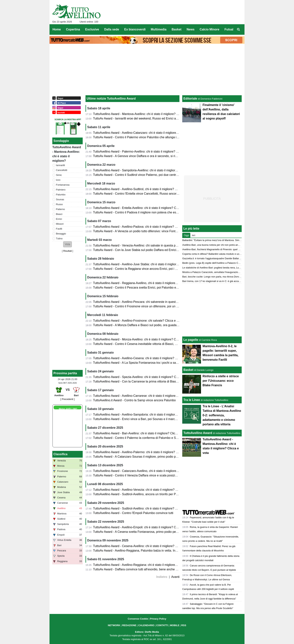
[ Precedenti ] (67, 399)
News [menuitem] (190, 29)
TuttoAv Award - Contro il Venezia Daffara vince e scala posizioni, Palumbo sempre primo (152, 475)
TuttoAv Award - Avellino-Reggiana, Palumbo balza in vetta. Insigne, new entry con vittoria (153, 551)
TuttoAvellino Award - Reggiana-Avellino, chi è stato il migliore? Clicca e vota (144, 283)
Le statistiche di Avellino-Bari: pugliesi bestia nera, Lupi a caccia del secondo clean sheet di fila (233, 268)
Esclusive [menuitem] (92, 29)
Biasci (59, 214)
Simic (59, 175)
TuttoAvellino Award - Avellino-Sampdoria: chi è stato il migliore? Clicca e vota (145, 415)
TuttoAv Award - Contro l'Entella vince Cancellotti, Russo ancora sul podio (142, 194)
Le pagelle (191, 340)
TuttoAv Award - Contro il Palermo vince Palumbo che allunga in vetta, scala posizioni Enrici (154, 137)
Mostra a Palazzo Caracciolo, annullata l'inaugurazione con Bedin (217, 272)
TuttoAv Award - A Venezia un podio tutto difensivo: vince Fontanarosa (140, 231)
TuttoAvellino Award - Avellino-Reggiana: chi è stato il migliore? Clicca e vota (144, 565)
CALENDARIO (146, 625)
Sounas (60, 199)
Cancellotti (62, 170)
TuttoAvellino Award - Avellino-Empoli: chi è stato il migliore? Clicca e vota (142, 527)
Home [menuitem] (57, 29)
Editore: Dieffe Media (147, 632)
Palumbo (61, 195)
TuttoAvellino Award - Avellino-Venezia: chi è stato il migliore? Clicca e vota (143, 490)
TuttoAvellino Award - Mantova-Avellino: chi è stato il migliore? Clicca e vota (143, 114)
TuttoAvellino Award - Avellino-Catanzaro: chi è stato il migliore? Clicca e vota (144, 133)
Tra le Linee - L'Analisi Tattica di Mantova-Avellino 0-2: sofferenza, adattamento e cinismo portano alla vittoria (222, 415)
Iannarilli (61, 165)
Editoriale (190, 99)
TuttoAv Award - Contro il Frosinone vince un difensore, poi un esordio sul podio (146, 306)
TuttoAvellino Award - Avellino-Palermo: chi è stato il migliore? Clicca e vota (143, 452)
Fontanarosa (63, 185)
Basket (188, 370)
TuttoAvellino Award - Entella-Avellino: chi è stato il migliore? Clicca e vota (142, 208)
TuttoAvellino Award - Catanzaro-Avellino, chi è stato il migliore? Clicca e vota (144, 471)
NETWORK (114, 625)
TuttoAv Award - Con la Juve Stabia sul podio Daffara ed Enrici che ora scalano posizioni (152, 250)
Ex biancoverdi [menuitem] (135, 29)
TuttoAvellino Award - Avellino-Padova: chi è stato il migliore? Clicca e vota (142, 227)
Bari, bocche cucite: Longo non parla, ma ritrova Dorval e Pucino (217, 277)
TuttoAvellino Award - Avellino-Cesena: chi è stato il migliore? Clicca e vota (143, 358)
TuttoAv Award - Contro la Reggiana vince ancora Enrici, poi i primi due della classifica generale (156, 269)
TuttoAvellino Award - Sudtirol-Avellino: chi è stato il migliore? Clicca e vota (143, 508)
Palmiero (61, 190)
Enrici (59, 219)
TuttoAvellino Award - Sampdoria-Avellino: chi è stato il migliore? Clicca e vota (145, 170)
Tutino (59, 238)
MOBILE (175, 625)
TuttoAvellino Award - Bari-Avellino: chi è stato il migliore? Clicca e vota (140, 433)
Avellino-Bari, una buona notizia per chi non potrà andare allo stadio (218, 245)
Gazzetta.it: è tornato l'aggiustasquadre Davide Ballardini (212, 258)
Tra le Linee (192, 400)
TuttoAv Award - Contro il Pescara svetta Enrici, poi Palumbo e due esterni (142, 288)
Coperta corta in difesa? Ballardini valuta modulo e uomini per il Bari (218, 254)
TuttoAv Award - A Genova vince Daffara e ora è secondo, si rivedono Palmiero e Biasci (151, 156)
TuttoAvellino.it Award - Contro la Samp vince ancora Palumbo (134, 400)
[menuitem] (238, 29)
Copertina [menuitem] (73, 29)
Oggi (186, 235)
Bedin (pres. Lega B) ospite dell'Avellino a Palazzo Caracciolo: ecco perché (222, 263)
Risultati (67, 251)
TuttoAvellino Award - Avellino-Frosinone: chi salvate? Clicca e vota (138, 321)
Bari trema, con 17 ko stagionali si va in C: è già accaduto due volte (218, 281)
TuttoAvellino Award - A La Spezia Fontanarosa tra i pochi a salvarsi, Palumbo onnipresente (154, 363)
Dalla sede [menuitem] (112, 29)
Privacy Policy (158, 619)
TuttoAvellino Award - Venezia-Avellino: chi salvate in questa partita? (138, 245)
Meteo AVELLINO (68, 409)
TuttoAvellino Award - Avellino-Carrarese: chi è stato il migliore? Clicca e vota (144, 396)
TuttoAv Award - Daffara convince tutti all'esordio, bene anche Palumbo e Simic (145, 569)
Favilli (59, 229)
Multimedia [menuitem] (159, 29)
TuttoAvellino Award (198, 433)
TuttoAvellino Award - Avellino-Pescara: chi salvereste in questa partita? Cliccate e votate (152, 302)
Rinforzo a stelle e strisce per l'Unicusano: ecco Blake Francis (221, 381)
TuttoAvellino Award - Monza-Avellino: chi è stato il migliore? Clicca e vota (142, 339)
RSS (184, 625)
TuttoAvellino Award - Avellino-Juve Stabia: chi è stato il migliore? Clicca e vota (145, 264)
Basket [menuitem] (176, 29)
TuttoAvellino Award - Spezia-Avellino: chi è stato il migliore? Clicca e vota (142, 377)
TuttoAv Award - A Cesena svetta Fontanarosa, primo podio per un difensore (144, 532)
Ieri (193, 235)
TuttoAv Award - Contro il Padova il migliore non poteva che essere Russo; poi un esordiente (154, 212)
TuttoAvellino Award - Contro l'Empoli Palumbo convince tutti (133, 513)
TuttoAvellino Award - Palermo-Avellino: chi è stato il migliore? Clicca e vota (143, 152)
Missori (60, 224)
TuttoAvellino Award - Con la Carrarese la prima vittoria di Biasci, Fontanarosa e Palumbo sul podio (159, 381)
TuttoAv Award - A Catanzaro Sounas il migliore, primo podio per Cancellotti (143, 457)
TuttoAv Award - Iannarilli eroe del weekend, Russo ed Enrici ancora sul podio (145, 118)
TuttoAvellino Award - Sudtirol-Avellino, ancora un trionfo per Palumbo (139, 494)
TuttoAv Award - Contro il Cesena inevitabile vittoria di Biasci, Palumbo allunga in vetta (150, 344)
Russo (59, 204)
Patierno (61, 209)
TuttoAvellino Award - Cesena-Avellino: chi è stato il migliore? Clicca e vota (143, 546)
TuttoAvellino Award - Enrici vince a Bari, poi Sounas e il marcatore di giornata (145, 419)
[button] (67, 244)
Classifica (60, 454)
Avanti (175, 577)
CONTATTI (162, 625)
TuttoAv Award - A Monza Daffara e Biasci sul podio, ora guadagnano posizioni (145, 325)
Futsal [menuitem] (229, 29)
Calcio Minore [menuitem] (210, 29)
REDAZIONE (129, 625)
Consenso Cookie (138, 619)
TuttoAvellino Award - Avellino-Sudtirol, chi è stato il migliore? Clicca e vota (142, 189)
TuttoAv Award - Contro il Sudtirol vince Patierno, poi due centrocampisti (141, 175)
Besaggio (61, 234)
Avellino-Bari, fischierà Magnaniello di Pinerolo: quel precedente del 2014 (221, 249)
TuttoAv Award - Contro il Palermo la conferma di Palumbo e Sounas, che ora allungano (151, 438)
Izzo (58, 180)
